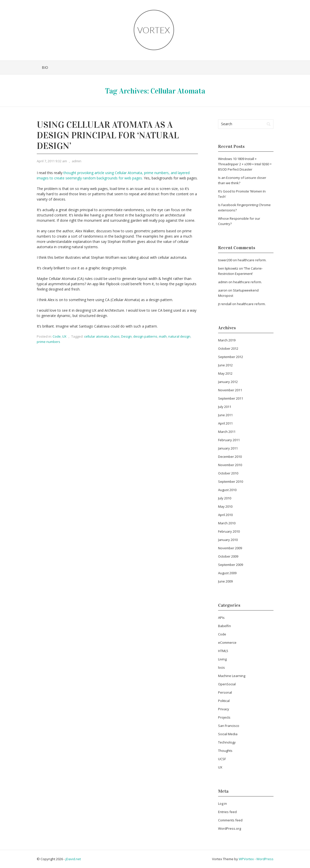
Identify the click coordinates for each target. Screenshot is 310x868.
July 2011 (225, 407)
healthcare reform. (252, 260)
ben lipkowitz (228, 268)
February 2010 (229, 531)
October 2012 (228, 348)
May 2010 (225, 506)
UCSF (222, 759)
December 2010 (230, 457)
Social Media (228, 734)
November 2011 (230, 390)
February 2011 (229, 440)
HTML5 (223, 651)
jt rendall (225, 304)
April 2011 (225, 423)
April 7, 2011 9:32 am (52, 161)
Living (222, 659)
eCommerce (227, 642)
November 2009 (230, 548)
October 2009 (228, 556)
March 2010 (227, 523)
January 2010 (228, 540)
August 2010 (227, 490)
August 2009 (227, 573)
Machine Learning (232, 676)
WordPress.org (230, 828)
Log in (222, 803)
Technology (227, 742)
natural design (179, 336)
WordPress (265, 859)
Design (126, 336)
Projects (224, 717)
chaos (115, 336)
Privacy (224, 709)
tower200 (225, 260)
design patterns (145, 336)
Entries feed (227, 812)
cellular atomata (96, 336)
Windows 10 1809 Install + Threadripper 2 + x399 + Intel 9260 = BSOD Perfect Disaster (245, 164)
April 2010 (225, 515)
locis (221, 667)
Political (224, 701)
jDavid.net (73, 859)
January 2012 (228, 382)
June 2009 (225, 581)
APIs (221, 618)
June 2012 (225, 365)
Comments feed (230, 820)
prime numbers (48, 342)
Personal (225, 692)
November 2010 (230, 465)
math (163, 336)
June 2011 (225, 415)
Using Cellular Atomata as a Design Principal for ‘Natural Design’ (108, 135)
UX (64, 336)
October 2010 (228, 473)
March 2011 (227, 432)
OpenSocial (227, 684)
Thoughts (225, 751)
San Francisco (229, 726)
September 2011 (231, 398)
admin (77, 161)
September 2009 (231, 565)
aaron (223, 290)
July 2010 (225, 498)
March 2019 (227, 340)
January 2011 (228, 448)
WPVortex (246, 859)
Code (57, 336)
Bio (45, 67)
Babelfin (225, 626)
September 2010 (231, 481)
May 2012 (225, 373)
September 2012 (231, 357)
